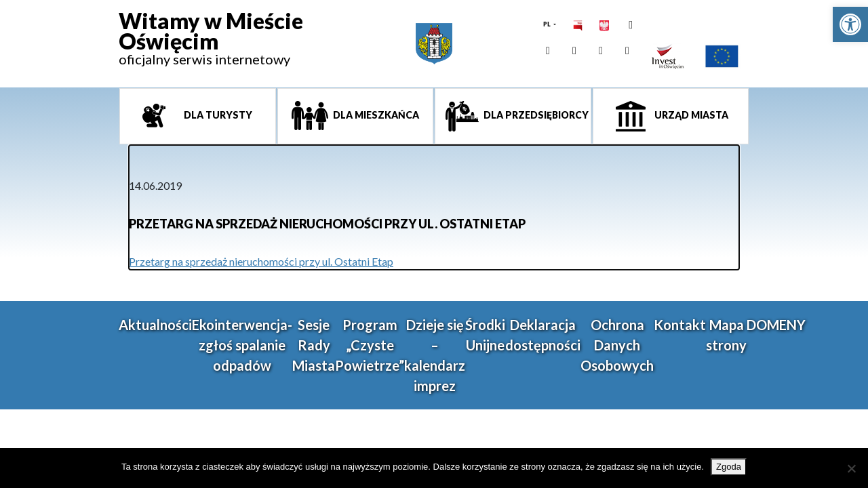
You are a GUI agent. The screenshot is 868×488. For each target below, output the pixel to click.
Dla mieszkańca (375, 115)
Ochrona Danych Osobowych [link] (617, 345)
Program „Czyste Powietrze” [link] (370, 345)
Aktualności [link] (155, 325)
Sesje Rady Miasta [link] (314, 345)
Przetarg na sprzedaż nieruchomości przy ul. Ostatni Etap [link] (261, 261)
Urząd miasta (690, 115)
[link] (850, 24)
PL (548, 24)
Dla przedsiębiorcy (535, 115)
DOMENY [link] (776, 325)
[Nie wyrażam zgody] (851, 468)
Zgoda (729, 467)
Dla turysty (217, 115)
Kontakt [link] (680, 325)
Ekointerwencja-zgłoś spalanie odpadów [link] (242, 345)
